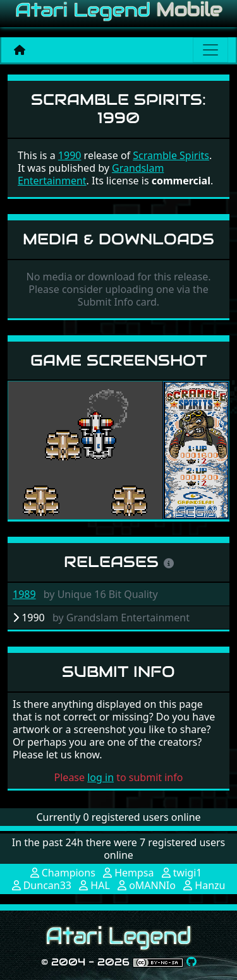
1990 (70, 155)
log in (100, 777)
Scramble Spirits (171, 155)
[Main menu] (210, 50)
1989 (24, 594)
